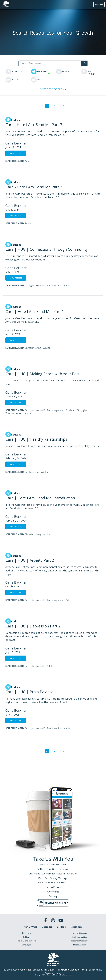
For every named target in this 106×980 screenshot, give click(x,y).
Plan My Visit (30, 927)
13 (63, 106)
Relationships (54, 286)
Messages (47, 927)
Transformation (14, 413)
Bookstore (27, 933)
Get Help (61, 927)
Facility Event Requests (26, 941)
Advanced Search (53, 89)
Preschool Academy (79, 941)
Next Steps (76, 927)
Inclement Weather (80, 933)
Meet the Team (80, 945)
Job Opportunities (79, 937)
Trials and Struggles (76, 410)
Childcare (27, 937)
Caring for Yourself (35, 286)
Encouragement (55, 410)
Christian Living (33, 348)
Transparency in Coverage (53, 973)
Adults (28, 161)
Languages (27, 945)
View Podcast (16, 153)
